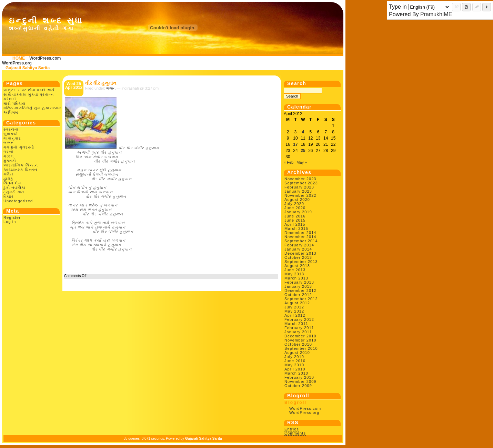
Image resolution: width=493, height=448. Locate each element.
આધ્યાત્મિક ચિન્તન (21, 165)
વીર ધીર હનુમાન (101, 83)
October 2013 (298, 257)
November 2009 (300, 381)
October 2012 (298, 295)
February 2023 (299, 187)
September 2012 (301, 299)
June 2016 (295, 216)
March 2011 (296, 324)
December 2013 (300, 253)
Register (12, 217)
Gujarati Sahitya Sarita (28, 68)
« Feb (289, 162)
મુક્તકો (10, 161)
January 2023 (298, 191)
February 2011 (299, 328)
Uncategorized (18, 201)
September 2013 (301, 262)
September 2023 (301, 183)
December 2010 (300, 336)
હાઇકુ (8, 179)
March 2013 (296, 278)
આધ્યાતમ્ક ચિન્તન (20, 170)
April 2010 (295, 369)
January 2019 (298, 212)
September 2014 (301, 241)
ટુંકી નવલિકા (14, 187)
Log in (10, 222)
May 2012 (294, 311)
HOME (19, 58)
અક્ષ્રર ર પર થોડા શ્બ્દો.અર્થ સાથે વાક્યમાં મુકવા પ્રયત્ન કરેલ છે (29, 94)
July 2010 (294, 357)
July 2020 (294, 204)
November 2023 (300, 179)
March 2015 (296, 228)
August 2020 (297, 200)
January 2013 (298, 286)
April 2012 (295, 315)
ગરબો (8, 152)
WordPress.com (45, 58)
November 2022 (300, 195)
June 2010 (295, 361)
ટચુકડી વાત (14, 192)
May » (302, 162)
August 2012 (297, 303)
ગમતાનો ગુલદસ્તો (19, 147)
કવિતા (9, 174)
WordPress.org (17, 63)
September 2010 (301, 348)
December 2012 (300, 291)
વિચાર (9, 196)
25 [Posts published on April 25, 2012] (303, 151)
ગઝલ (9, 156)
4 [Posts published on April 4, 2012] (303, 132)
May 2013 (294, 274)
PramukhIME (436, 14)
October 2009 (298, 386)
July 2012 (294, 307)
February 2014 (299, 245)
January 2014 (298, 249)
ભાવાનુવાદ (12, 138)
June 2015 (295, 220)
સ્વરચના (11, 129)
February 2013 (299, 282)
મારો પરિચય (14, 103)
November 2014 (300, 237)
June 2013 (295, 270)
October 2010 (298, 344)
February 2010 (299, 377)
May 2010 (294, 365)
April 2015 (295, 224)
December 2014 (300, 233)
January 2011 (298, 332)
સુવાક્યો (11, 134)
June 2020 (295, 208)
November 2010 (300, 340)
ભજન (9, 143)
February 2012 (299, 319)
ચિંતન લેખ (13, 183)
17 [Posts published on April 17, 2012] (295, 144)
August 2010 (297, 353)
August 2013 (297, 266)
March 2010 (296, 373)
